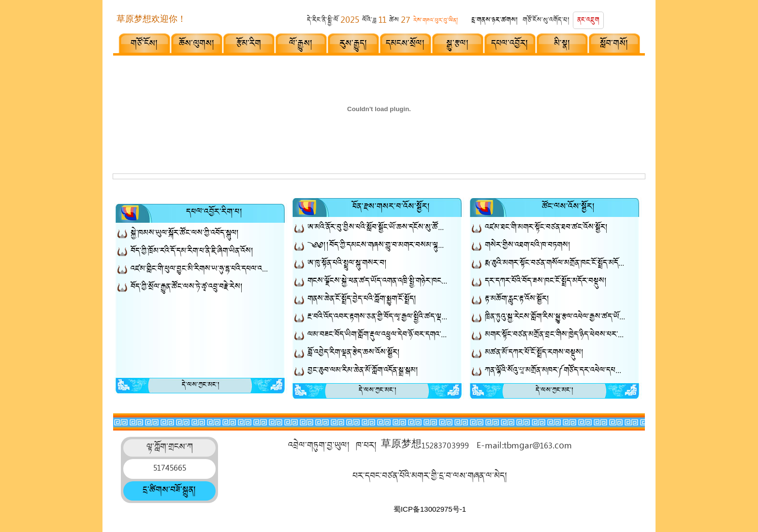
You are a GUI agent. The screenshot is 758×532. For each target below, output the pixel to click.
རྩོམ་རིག (249, 44)
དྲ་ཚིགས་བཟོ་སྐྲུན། (169, 491)
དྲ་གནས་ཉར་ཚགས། (495, 21)
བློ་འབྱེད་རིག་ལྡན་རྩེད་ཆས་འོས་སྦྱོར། (354, 353)
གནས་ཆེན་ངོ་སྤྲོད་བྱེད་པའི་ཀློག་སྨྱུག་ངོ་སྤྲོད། (362, 300)
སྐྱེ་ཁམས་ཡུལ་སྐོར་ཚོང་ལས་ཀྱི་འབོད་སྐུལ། (185, 234)
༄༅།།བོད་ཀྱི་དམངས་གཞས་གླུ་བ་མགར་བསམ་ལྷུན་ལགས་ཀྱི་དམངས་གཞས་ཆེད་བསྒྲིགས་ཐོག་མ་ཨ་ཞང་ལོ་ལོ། (378, 246)
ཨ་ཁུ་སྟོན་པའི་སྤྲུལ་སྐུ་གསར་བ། (347, 264)
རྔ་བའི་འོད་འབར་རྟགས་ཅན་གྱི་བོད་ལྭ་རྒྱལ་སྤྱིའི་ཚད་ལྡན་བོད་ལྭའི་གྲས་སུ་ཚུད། (378, 318)
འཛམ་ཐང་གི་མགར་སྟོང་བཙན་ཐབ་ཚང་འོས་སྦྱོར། (547, 228)
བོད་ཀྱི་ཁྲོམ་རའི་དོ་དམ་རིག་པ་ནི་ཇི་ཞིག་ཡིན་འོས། (192, 252)
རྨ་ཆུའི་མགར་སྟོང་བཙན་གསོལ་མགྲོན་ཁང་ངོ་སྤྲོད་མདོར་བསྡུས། (555, 264)
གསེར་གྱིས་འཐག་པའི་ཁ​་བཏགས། (528, 246)
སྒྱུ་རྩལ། (458, 44)
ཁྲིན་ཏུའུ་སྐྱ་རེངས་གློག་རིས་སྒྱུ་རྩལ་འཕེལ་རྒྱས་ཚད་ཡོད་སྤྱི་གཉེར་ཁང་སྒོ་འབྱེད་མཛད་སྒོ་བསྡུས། (555, 318)
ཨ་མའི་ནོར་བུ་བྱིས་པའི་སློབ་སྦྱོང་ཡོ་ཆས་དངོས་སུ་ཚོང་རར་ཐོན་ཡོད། (378, 228)
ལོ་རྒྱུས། (301, 44)
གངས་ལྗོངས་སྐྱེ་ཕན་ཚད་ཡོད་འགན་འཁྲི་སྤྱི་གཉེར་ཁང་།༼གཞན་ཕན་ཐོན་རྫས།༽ (378, 282)
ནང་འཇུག (588, 21)
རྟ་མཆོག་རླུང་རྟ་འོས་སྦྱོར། (517, 300)
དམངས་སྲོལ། (405, 44)
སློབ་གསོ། (614, 44)
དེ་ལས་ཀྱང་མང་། (201, 386)
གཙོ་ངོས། (144, 44)
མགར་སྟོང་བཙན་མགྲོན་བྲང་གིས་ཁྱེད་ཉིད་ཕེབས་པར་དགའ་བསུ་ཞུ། (555, 336)
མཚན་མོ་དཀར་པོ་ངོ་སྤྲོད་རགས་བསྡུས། (534, 353)
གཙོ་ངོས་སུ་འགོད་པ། (546, 21)
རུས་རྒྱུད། (353, 44)
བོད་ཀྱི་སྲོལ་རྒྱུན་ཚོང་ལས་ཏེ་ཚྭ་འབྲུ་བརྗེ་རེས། (187, 288)
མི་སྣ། (562, 44)
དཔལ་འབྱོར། (510, 44)
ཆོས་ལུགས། (197, 44)
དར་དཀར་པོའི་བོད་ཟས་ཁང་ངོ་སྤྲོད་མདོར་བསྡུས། (546, 282)
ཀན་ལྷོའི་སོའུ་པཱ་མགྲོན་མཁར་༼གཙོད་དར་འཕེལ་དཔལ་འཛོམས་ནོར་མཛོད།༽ (555, 371)
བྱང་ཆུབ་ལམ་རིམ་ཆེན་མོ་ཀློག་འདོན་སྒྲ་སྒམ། (363, 371)
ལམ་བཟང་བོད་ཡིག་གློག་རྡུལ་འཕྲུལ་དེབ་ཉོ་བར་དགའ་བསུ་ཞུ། (378, 336)
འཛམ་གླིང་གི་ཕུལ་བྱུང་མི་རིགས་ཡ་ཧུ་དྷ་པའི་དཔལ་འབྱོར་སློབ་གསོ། (201, 270)
